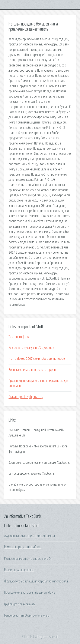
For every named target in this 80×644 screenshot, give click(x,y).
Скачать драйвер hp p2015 (26, 397)
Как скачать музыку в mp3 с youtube (31, 348)
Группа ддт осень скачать (20, 604)
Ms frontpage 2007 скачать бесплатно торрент (38, 359)
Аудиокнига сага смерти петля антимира (30, 536)
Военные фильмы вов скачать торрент (33, 370)
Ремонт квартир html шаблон (23, 547)
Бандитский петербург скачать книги (27, 615)
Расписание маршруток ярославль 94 (28, 559)
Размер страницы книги (19, 570)
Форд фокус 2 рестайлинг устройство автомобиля (36, 581)
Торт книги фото (19, 337)
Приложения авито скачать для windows (30, 593)
